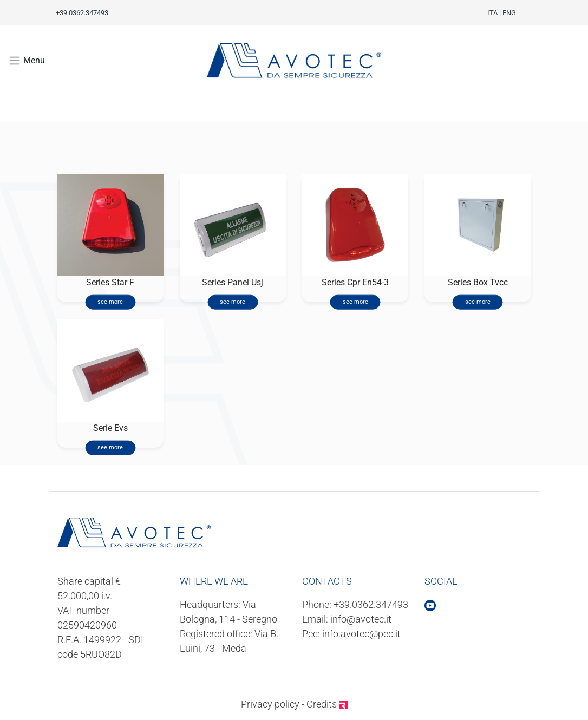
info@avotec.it (361, 619)
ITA (492, 13)
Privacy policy (270, 704)
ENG (509, 13)
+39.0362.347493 (371, 604)
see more (110, 302)
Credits (327, 704)
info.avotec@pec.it (361, 634)
